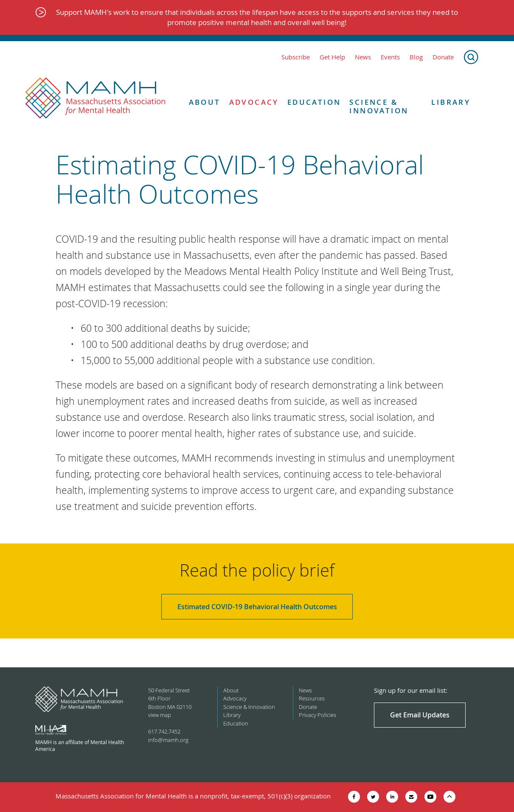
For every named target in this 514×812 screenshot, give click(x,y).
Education (314, 102)
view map (160, 715)
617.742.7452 (164, 731)
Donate (443, 57)
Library (451, 102)
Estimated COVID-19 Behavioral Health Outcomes (257, 607)
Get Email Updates (420, 715)
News (363, 57)
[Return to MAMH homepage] (95, 98)
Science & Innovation (379, 107)
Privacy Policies (317, 715)
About (205, 102)
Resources (312, 698)
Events (390, 57)
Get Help (332, 57)
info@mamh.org (168, 740)
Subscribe (296, 57)
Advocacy (254, 102)
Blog (416, 57)
